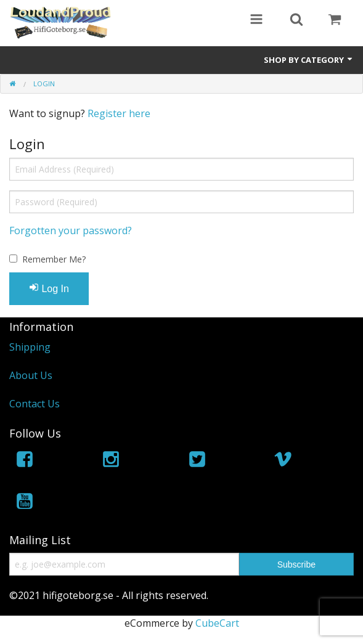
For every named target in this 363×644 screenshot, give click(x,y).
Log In (49, 288)
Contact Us (35, 404)
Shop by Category (309, 60)
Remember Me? (54, 259)
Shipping (30, 347)
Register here (119, 113)
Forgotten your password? (71, 230)
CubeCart (217, 623)
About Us (31, 375)
